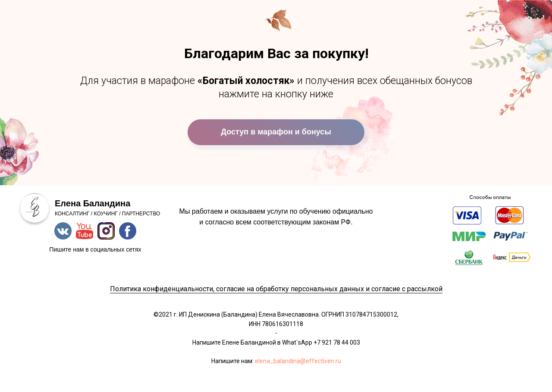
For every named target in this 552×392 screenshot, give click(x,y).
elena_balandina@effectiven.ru (298, 361)
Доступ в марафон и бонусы (276, 132)
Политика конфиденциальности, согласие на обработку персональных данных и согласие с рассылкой (276, 289)
